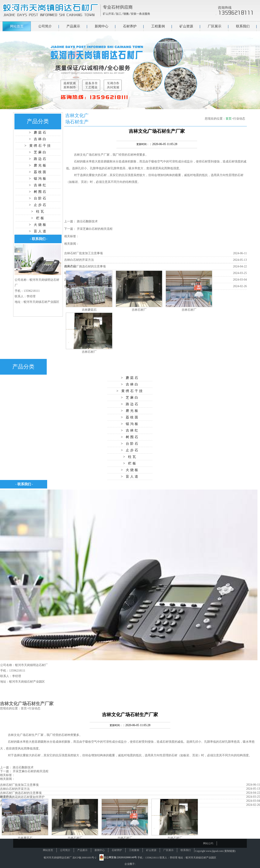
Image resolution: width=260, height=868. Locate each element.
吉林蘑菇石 (89, 310)
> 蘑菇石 (38, 132)
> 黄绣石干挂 (38, 146)
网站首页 (17, 26)
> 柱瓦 (38, 211)
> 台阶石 (38, 198)
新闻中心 (102, 26)
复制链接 (230, 851)
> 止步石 (38, 205)
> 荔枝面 (38, 172)
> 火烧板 (38, 225)
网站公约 (208, 843)
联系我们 (243, 26)
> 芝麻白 (38, 152)
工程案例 (158, 26)
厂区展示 (215, 26)
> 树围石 (38, 192)
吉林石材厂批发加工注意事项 (83, 253)
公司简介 (45, 26)
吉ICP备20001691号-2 (84, 858)
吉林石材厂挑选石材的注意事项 (85, 266)
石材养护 (130, 26)
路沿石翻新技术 (87, 221)
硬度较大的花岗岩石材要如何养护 (22, 797)
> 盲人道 (38, 231)
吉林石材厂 (139, 310)
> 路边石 (38, 159)
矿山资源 (186, 26)
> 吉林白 (38, 139)
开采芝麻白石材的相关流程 (95, 229)
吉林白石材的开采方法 (79, 260)
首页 (229, 119)
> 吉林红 (38, 185)
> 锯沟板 (38, 179)
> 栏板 (38, 218)
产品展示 (73, 26)
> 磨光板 (38, 165)
